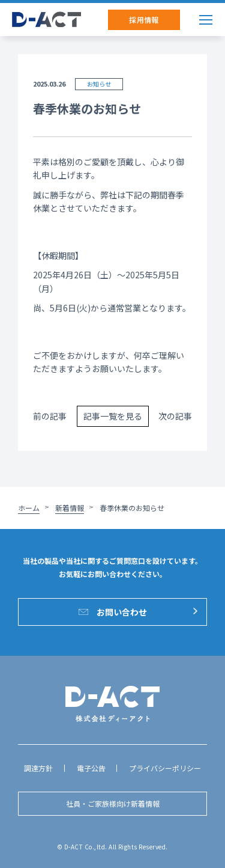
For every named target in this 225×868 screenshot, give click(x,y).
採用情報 (144, 20)
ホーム (29, 508)
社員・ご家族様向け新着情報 (113, 803)
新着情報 (70, 508)
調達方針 (38, 768)
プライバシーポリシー (165, 768)
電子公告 (91, 768)
